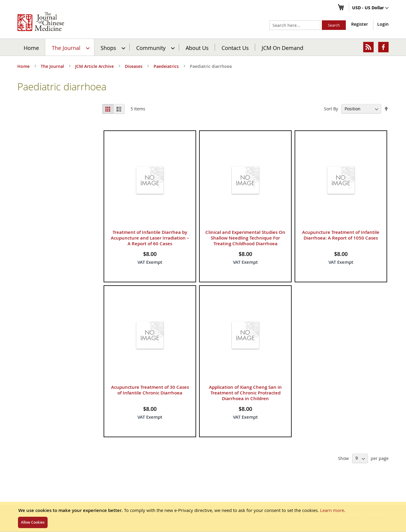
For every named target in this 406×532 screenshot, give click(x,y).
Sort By (331, 109)
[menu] (203, 47)
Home (31, 48)
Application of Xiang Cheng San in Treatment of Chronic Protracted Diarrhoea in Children (245, 393)
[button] (370, 8)
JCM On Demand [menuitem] (282, 48)
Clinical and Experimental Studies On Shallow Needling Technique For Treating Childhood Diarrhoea (245, 238)
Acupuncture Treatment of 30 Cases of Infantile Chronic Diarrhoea (150, 390)
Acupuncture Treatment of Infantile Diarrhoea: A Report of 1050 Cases (341, 235)
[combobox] (295, 25)
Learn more (332, 510)
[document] (203, 517)
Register (360, 24)
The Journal (53, 66)
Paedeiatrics (167, 66)
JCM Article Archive (95, 66)
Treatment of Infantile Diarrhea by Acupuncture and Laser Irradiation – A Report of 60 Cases (150, 238)
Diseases (134, 66)
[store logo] (41, 22)
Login (383, 24)
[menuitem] (70, 47)
